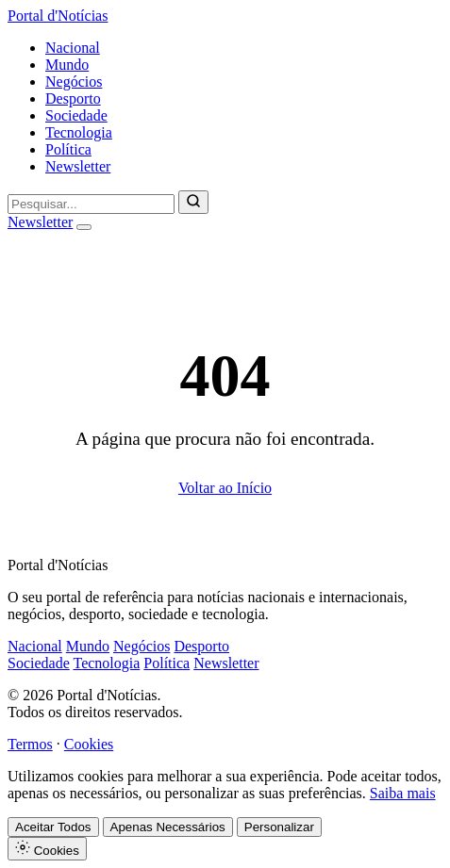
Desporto (73, 98)
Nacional (73, 48)
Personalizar (279, 827)
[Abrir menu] (84, 227)
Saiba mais (403, 793)
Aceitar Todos (53, 827)
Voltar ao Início (225, 488)
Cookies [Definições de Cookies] (47, 849)
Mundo (67, 65)
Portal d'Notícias (58, 16)
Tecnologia (79, 132)
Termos (30, 744)
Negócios (74, 82)
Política (68, 149)
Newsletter (78, 166)
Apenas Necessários (168, 827)
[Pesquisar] (193, 202)
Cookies (89, 744)
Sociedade (76, 115)
